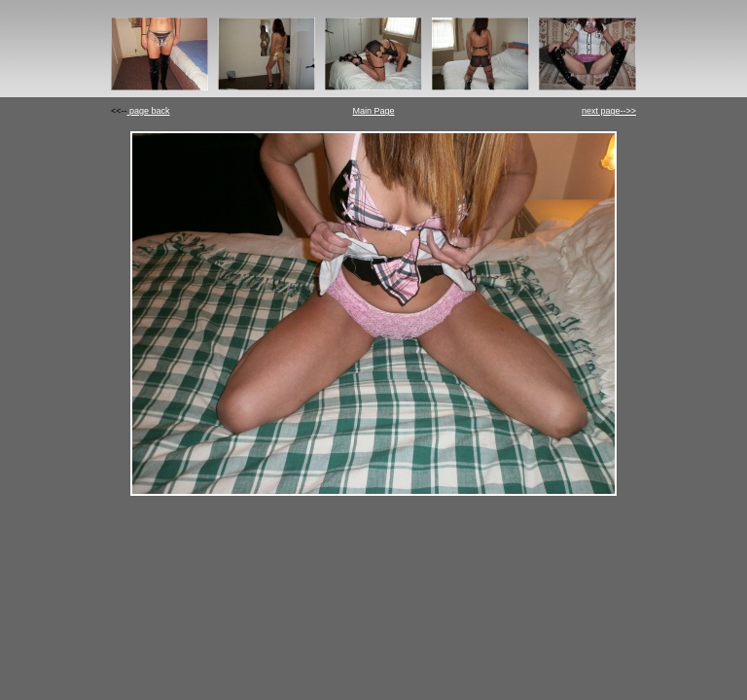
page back (149, 111)
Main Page (373, 111)
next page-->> (609, 111)
